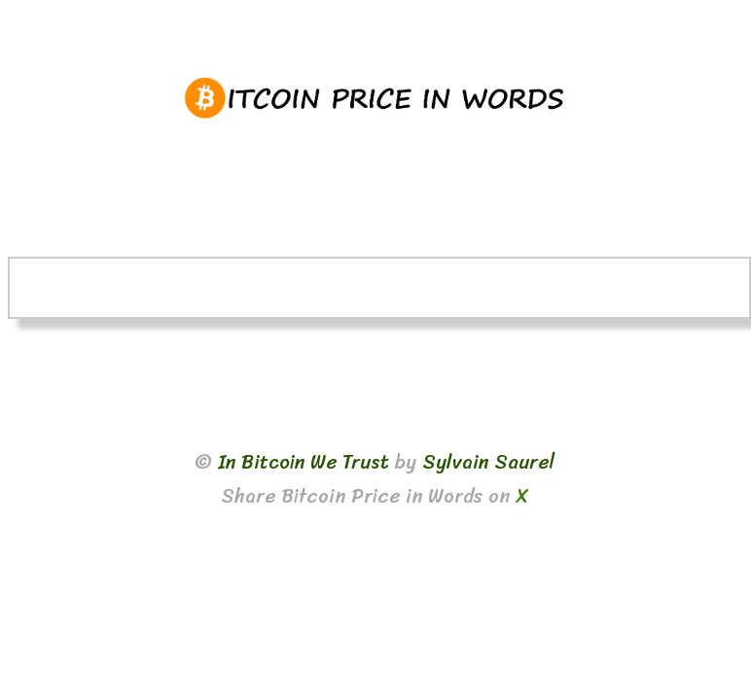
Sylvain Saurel (489, 462)
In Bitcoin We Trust (304, 462)
